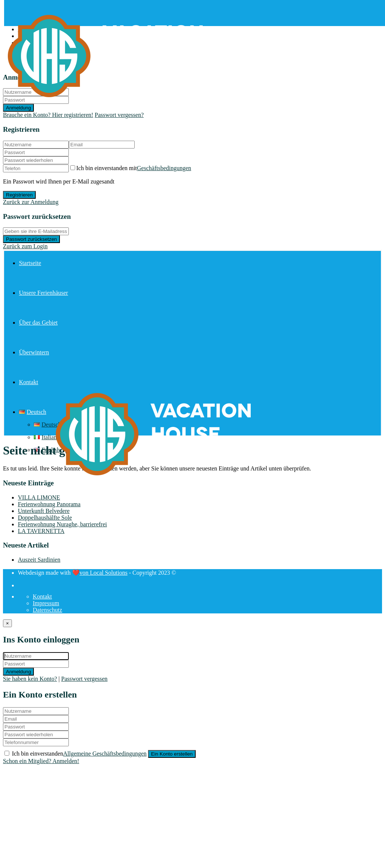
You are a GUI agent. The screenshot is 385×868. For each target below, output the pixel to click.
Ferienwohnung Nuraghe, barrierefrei (62, 524)
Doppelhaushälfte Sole (45, 518)
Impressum (46, 603)
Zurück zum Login (25, 246)
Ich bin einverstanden (80, 754)
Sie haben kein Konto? (30, 679)
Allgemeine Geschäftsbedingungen (105, 754)
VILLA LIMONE (39, 497)
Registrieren (19, 195)
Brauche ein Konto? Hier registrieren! (48, 115)
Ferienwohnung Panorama (49, 504)
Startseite (30, 263)
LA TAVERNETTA (41, 531)
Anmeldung (18, 672)
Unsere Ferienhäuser (44, 293)
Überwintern (34, 352)
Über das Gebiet (38, 323)
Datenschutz (47, 610)
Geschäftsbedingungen (164, 168)
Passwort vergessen (85, 679)
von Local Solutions (104, 573)
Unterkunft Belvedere (44, 511)
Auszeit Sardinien (39, 560)
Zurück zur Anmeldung (31, 202)
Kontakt (29, 382)
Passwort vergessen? (119, 115)
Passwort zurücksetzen (31, 239)
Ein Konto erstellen (172, 754)
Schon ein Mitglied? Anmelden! (41, 761)
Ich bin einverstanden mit (134, 168)
